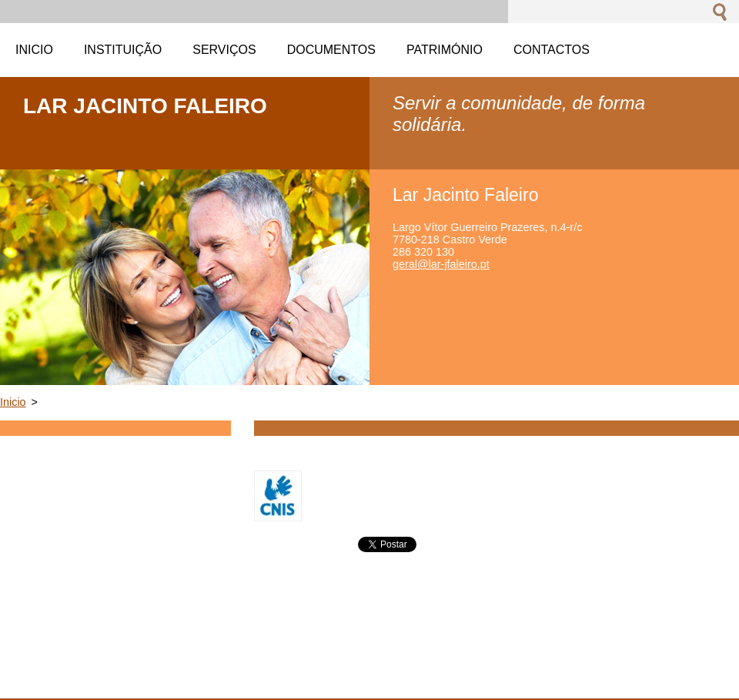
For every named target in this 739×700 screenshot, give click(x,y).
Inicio (13, 402)
